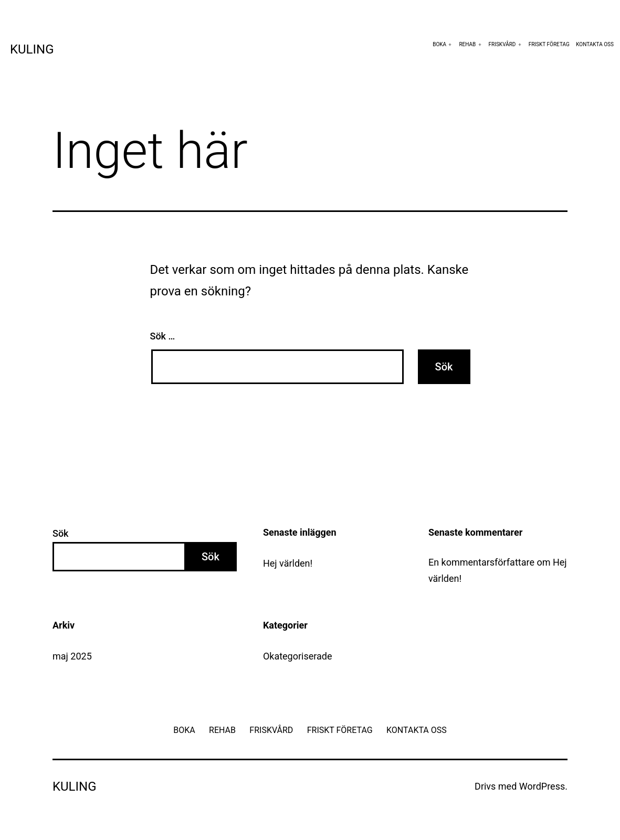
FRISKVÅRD (502, 44)
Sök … (163, 336)
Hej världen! (288, 563)
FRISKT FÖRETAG (549, 44)
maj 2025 (72, 656)
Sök (61, 533)
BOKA (439, 44)
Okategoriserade (298, 656)
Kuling (32, 49)
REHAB (467, 44)
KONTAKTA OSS (595, 44)
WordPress (542, 786)
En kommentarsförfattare (481, 562)
